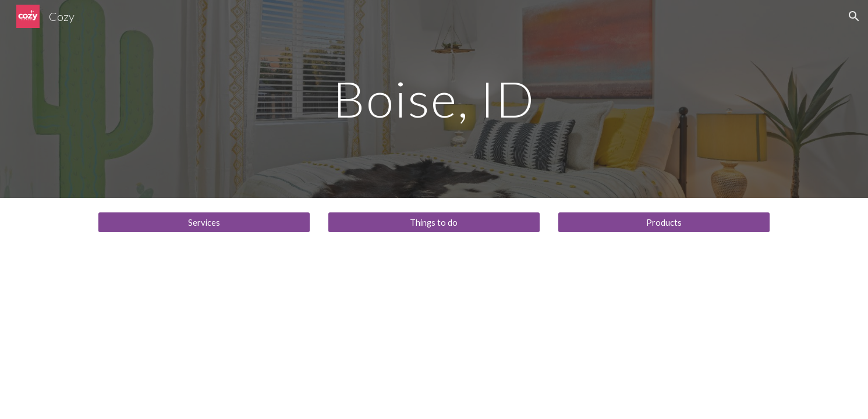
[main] (434, 99)
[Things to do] (434, 222)
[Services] (204, 222)
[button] (854, 16)
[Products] (664, 222)
